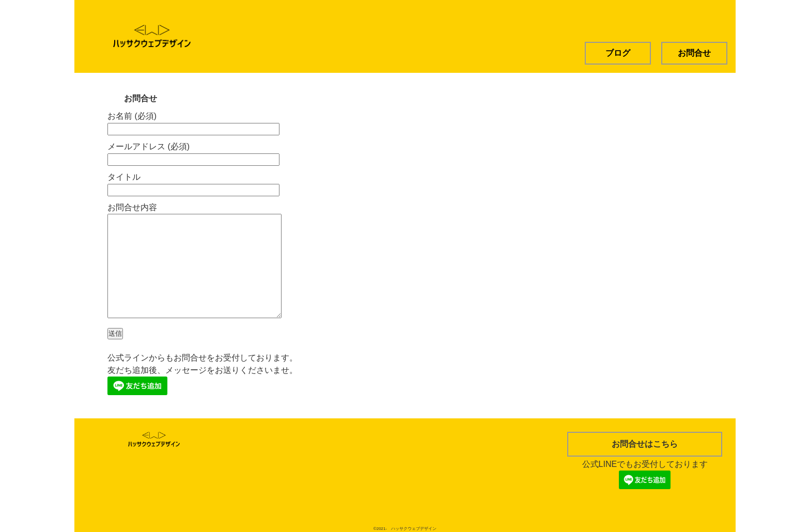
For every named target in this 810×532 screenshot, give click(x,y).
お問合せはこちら (645, 444)
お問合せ (694, 53)
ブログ (618, 53)
